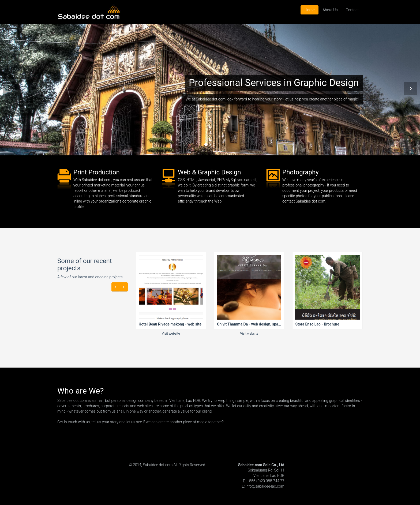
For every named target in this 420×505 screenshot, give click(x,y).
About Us (330, 10)
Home (310, 10)
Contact (352, 10)
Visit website (171, 334)
